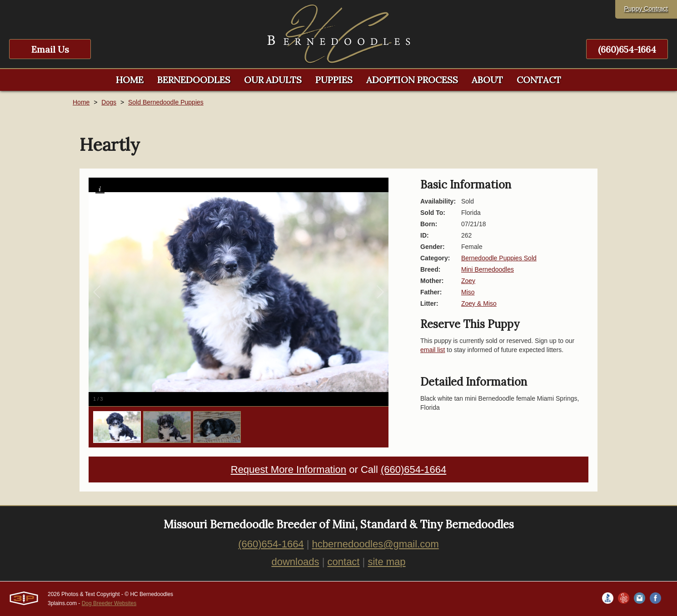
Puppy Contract (646, 9)
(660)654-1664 (627, 49)
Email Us (50, 49)
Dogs (109, 102)
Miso (468, 292)
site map (386, 562)
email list (433, 350)
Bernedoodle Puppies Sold (499, 258)
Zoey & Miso (479, 303)
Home (81, 102)
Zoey (468, 281)
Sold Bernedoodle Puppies (166, 102)
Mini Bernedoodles (488, 269)
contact (344, 562)
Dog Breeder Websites (109, 603)
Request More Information (289, 469)
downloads (295, 562)
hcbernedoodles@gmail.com (376, 544)
